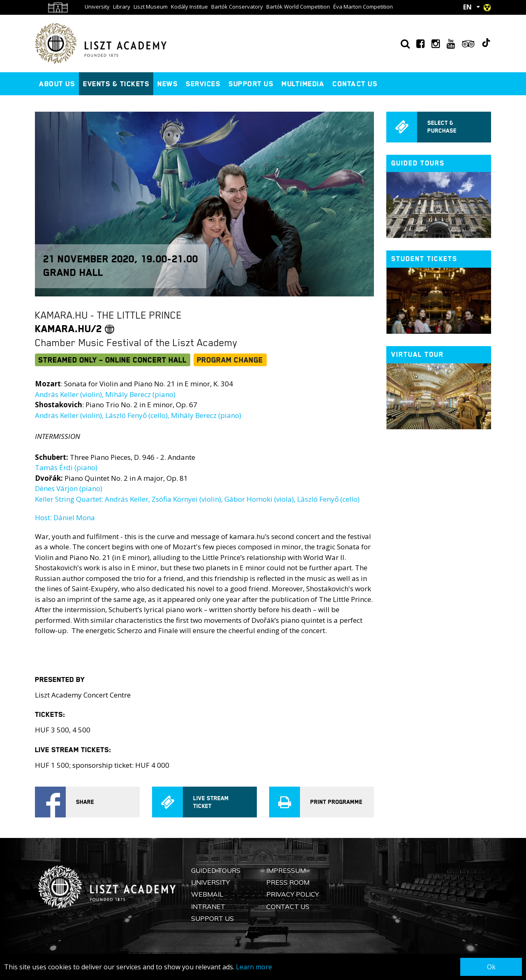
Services (203, 84)
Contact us (355, 84)
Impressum (286, 870)
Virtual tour (418, 355)
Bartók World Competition (298, 7)
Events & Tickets (116, 84)
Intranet (208, 907)
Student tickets (424, 259)
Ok (491, 967)
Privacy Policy (293, 894)
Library (122, 7)
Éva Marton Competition (363, 7)
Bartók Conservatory (237, 7)
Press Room (288, 882)
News (167, 84)
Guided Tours (216, 870)
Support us (251, 84)
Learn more (254, 967)
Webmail (207, 894)
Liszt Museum (151, 7)
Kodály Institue (189, 7)
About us (57, 84)
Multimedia (303, 84)
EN (467, 7)
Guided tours (418, 163)
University (97, 7)
